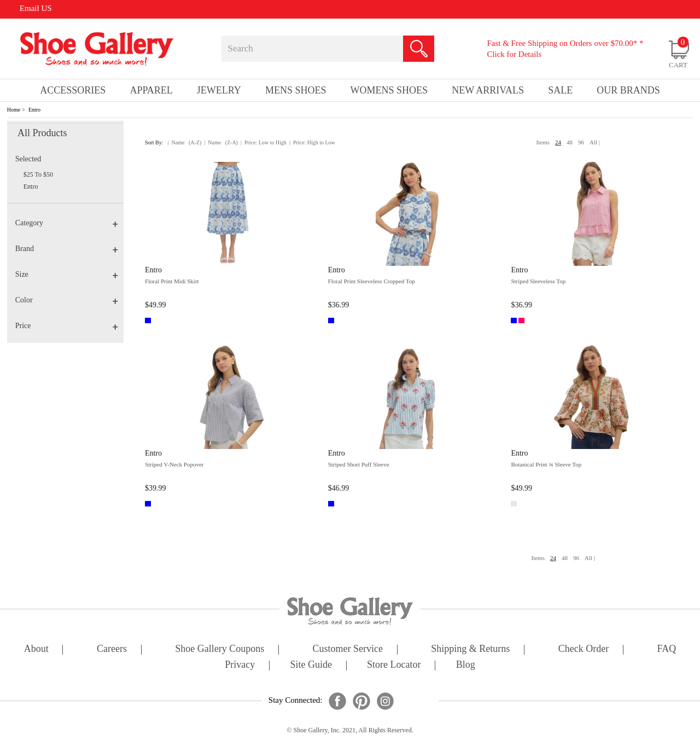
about (36, 649)
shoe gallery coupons (220, 649)
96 (581, 142)
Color (67, 300)
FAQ (666, 649)
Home (14, 110)
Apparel (151, 90)
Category (67, 223)
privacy (240, 665)
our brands (628, 90)
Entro (34, 110)
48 (570, 142)
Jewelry (219, 90)
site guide (311, 665)
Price (67, 326)
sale (560, 90)
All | (595, 142)
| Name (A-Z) (185, 142)
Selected (28, 159)
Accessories (73, 90)
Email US (36, 8)
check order (584, 649)
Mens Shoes (296, 90)
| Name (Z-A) (221, 142)
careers (112, 649)
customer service (348, 649)
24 (558, 142)
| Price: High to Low (312, 142)
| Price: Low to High (264, 142)
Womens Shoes (389, 90)
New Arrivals (488, 90)
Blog (466, 665)
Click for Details (514, 54)
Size (67, 274)
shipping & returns (470, 649)
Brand (67, 249)
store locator (394, 665)
